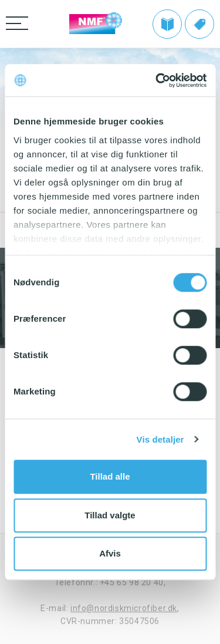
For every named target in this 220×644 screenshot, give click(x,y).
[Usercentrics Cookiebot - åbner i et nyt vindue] (157, 80)
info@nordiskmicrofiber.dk (124, 608)
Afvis (110, 553)
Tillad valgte (110, 515)
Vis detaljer (160, 439)
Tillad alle (110, 476)
